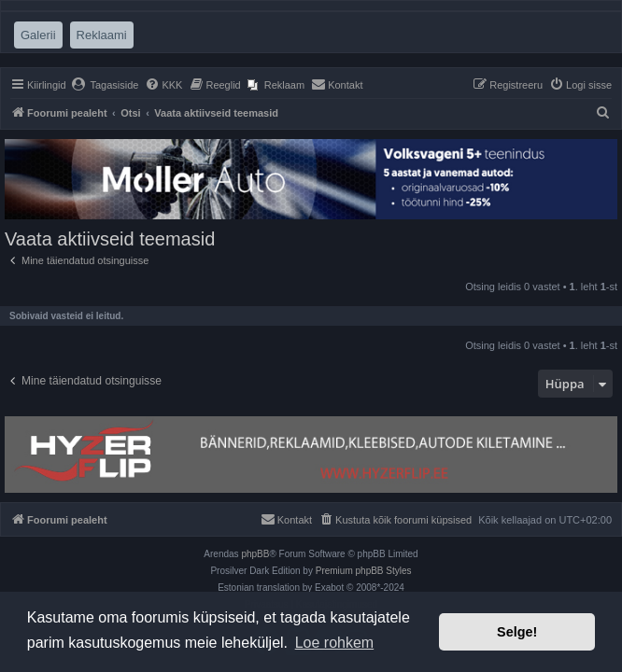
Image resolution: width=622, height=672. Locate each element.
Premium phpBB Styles (364, 571)
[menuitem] (105, 85)
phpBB (255, 554)
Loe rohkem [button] (335, 643)
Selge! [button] (517, 632)
